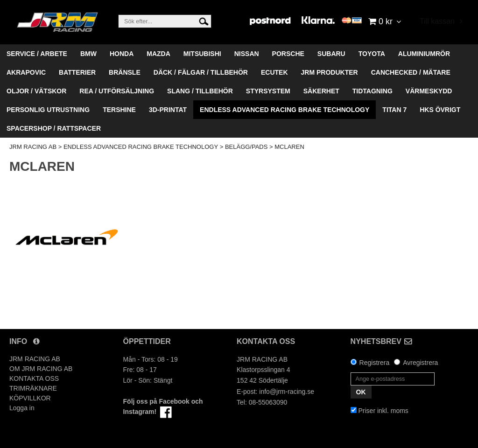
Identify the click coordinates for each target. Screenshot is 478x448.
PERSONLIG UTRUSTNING (48, 110)
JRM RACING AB (33, 147)
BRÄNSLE (125, 72)
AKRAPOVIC (26, 72)
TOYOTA (372, 54)
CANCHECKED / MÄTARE (411, 72)
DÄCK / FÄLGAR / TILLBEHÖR (201, 72)
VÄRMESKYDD (429, 91)
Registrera (375, 363)
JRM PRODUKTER (330, 72)
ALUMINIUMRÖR (424, 54)
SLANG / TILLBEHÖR (200, 91)
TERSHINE (119, 110)
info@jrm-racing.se (287, 392)
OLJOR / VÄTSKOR (36, 91)
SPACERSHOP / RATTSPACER (54, 128)
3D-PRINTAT (168, 110)
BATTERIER (77, 72)
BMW (88, 54)
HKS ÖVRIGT (440, 110)
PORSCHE (288, 54)
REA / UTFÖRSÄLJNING (117, 91)
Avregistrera (420, 363)
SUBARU (331, 54)
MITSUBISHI (202, 54)
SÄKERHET (321, 91)
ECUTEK (274, 72)
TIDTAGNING (373, 91)
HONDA (122, 54)
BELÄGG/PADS (246, 147)
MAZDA (158, 54)
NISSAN (247, 54)
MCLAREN (289, 147)
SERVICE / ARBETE (37, 54)
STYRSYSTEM (268, 91)
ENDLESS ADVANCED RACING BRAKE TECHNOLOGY (285, 110)
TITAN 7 (394, 110)
